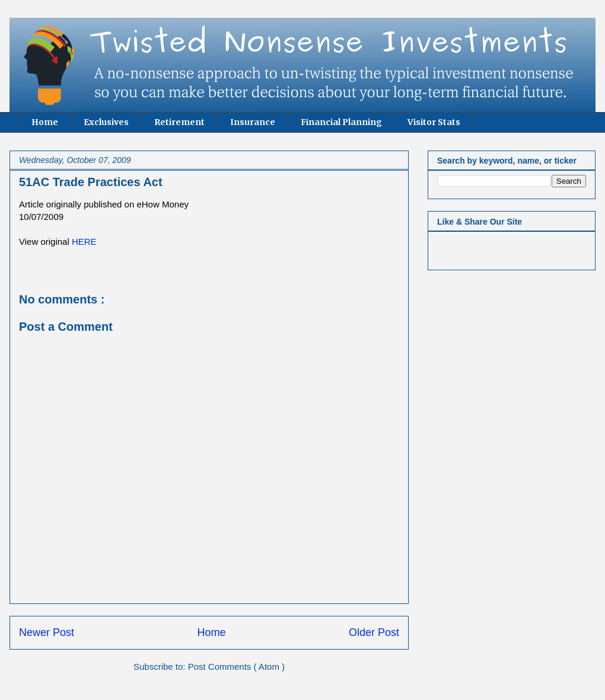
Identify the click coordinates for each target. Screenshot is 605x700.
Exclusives (106, 122)
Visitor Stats (434, 122)
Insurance (253, 122)
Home (45, 122)
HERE (84, 242)
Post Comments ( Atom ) (236, 667)
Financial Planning (341, 122)
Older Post (374, 632)
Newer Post (47, 632)
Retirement (179, 122)
